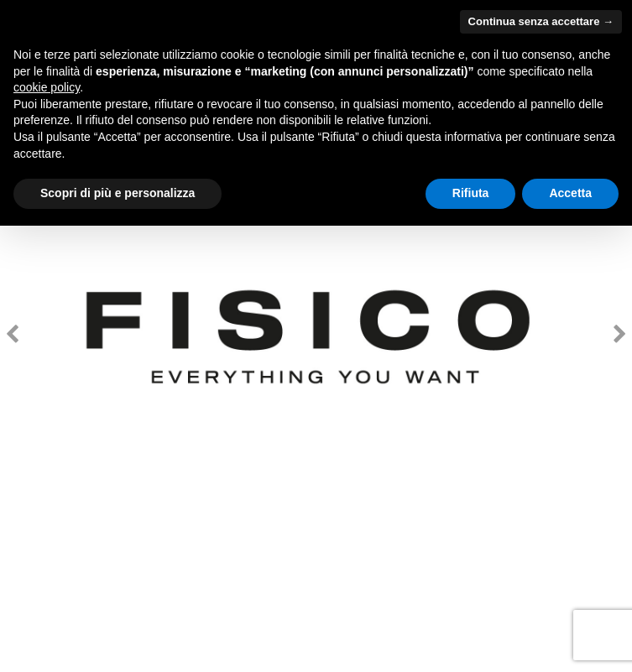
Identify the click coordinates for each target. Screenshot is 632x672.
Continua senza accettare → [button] (541, 21)
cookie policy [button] (47, 87)
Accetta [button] (570, 193)
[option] (316, 336)
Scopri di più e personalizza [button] (118, 193)
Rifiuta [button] (471, 193)
